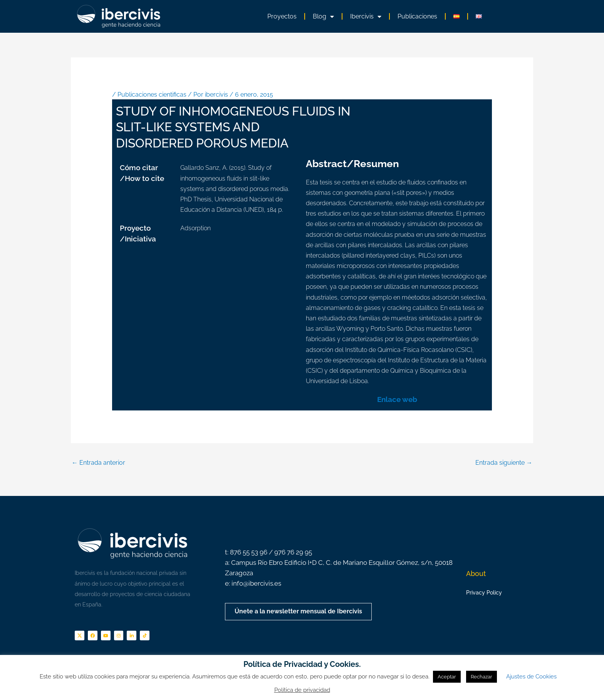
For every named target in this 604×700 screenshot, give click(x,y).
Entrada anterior (98, 463)
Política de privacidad (302, 690)
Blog (323, 17)
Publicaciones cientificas (152, 95)
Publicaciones (417, 16)
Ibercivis (366, 17)
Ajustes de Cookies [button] (531, 677)
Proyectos (282, 16)
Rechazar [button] (482, 677)
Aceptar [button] (447, 677)
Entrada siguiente (504, 463)
